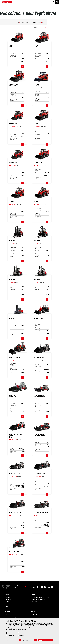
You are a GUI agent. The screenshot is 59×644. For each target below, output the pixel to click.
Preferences (11, 635)
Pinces (7, 616)
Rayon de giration (13, 253)
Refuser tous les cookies (14, 640)
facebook (38, 587)
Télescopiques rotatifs (37, 601)
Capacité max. (12, 250)
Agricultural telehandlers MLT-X (38, 599)
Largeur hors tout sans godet (38, 100)
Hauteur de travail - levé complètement (13, 56)
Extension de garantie (36, 616)
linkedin (41, 587)
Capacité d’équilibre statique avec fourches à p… (38, 326)
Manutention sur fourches (11, 618)
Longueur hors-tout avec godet (13, 61)
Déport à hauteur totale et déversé (13, 59)
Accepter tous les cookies (46, 640)
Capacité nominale (13, 53)
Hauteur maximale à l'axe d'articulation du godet (38, 331)
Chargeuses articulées (37, 603)
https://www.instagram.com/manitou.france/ (45, 587)
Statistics (22, 633)
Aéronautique (9, 605)
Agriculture (8, 597)
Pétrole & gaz (9, 603)
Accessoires (8, 612)
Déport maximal (13, 564)
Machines (33, 595)
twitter (51, 587)
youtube (48, 587)
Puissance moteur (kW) (38, 333)
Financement (34, 614)
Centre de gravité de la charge (13, 256)
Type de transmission (37, 370)
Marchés (7, 595)
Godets (7, 614)
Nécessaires (11, 633)
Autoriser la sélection (30, 640)
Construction (9, 599)
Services (33, 612)
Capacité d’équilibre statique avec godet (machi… (38, 328)
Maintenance (34, 618)
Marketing (22, 635)
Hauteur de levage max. (13, 248)
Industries (8, 601)
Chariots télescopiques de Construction (40, 597)
